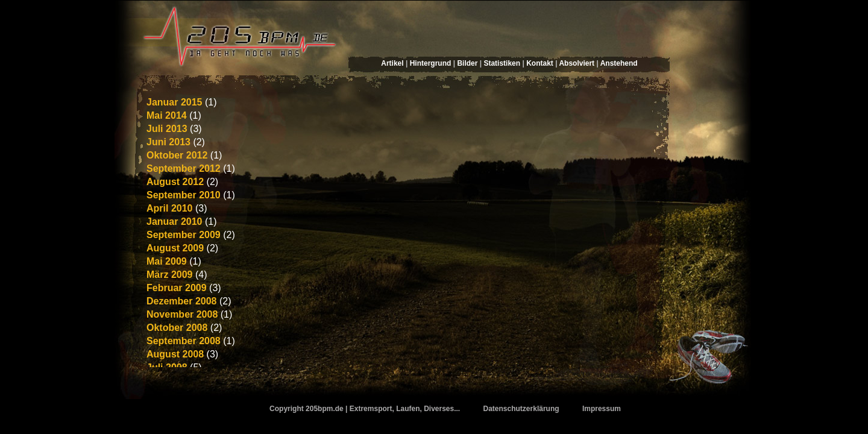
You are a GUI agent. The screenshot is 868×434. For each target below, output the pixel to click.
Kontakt (540, 63)
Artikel (392, 63)
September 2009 (184, 235)
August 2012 (175, 182)
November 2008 (182, 314)
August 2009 (175, 248)
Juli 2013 (167, 129)
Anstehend (619, 63)
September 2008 (184, 341)
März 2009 (170, 275)
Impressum (602, 409)
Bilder (467, 63)
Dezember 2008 (182, 301)
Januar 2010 (175, 222)
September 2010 (184, 195)
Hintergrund (431, 63)
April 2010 (169, 208)
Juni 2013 (168, 142)
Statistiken (502, 63)
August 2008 (175, 354)
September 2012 (184, 168)
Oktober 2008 (177, 328)
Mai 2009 (167, 261)
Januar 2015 (175, 102)
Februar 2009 (177, 288)
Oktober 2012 (177, 155)
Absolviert (577, 63)
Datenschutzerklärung (521, 409)
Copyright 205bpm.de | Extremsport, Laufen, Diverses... (365, 409)
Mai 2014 (167, 115)
